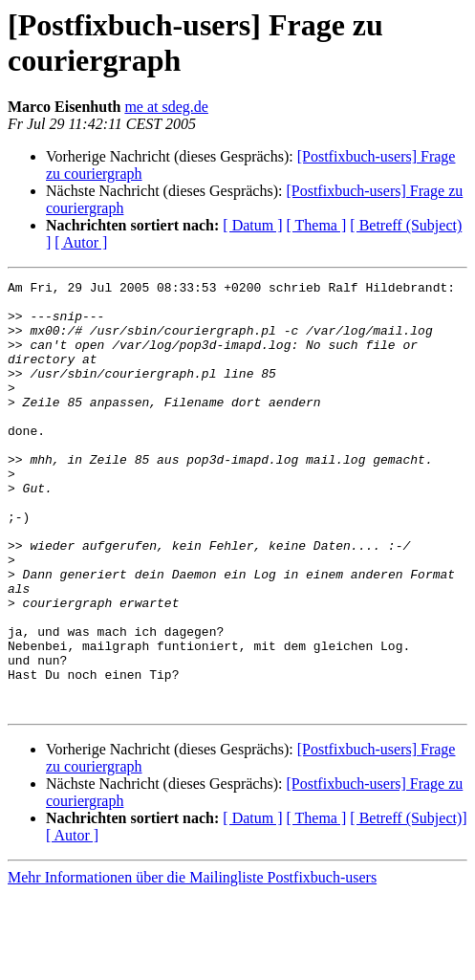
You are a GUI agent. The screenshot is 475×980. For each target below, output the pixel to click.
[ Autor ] (81, 242)
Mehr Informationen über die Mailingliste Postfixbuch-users (192, 963)
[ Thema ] (317, 225)
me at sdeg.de (166, 107)
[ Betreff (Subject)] (408, 904)
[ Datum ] (252, 225)
